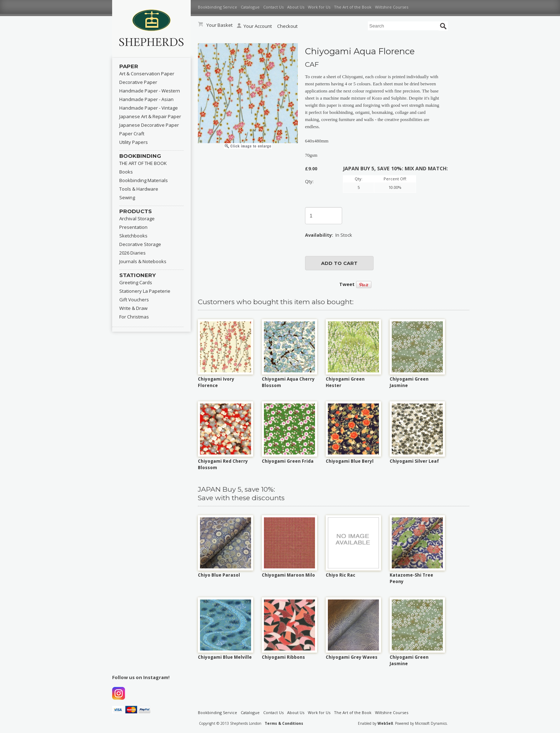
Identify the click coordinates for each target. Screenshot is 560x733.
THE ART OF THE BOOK (143, 163)
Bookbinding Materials (144, 180)
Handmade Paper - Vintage (149, 108)
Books (126, 172)
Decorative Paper (138, 82)
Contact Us (273, 7)
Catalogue (250, 7)
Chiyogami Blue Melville (225, 657)
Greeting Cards (136, 282)
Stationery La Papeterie (145, 291)
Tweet (347, 284)
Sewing (127, 197)
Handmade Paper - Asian (146, 99)
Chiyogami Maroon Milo (288, 575)
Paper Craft (132, 134)
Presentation (133, 227)
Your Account (254, 26)
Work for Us (319, 7)
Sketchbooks (133, 236)
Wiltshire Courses (392, 7)
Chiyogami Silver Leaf (414, 461)
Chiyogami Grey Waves (352, 657)
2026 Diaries (132, 253)
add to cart (339, 263)
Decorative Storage (140, 244)
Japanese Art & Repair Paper (150, 116)
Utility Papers (134, 142)
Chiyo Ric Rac (341, 575)
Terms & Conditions (284, 723)
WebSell (385, 723)
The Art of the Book (353, 7)
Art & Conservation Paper (147, 74)
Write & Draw (133, 308)
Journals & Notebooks (143, 261)
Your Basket (219, 25)
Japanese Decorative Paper (149, 125)
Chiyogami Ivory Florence (216, 382)
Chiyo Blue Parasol (219, 575)
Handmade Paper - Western (150, 91)
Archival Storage (137, 219)
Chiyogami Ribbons (283, 657)
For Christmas (134, 317)
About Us (296, 7)
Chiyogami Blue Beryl (350, 461)
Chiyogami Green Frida (288, 461)
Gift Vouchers (134, 300)
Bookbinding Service (217, 7)
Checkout (287, 26)
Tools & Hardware (139, 189)
